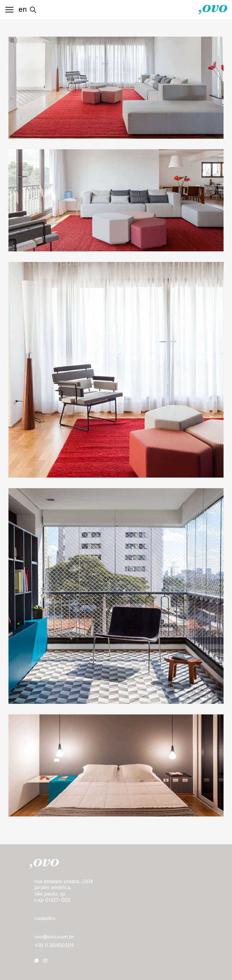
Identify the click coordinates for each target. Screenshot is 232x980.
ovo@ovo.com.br (54, 937)
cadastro (45, 919)
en (23, 10)
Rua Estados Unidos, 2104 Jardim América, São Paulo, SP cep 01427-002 (64, 891)
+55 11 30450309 (54, 945)
